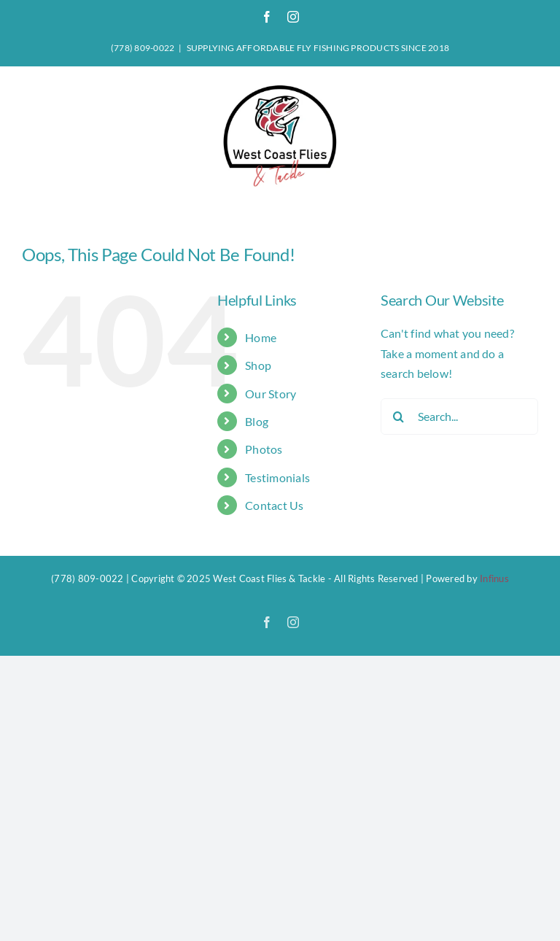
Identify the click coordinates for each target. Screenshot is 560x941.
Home (261, 337)
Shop (258, 365)
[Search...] (459, 417)
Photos (264, 449)
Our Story (271, 394)
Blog (257, 421)
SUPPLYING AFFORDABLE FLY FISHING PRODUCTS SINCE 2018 (318, 48)
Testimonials (277, 477)
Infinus (494, 578)
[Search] (399, 417)
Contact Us (274, 505)
